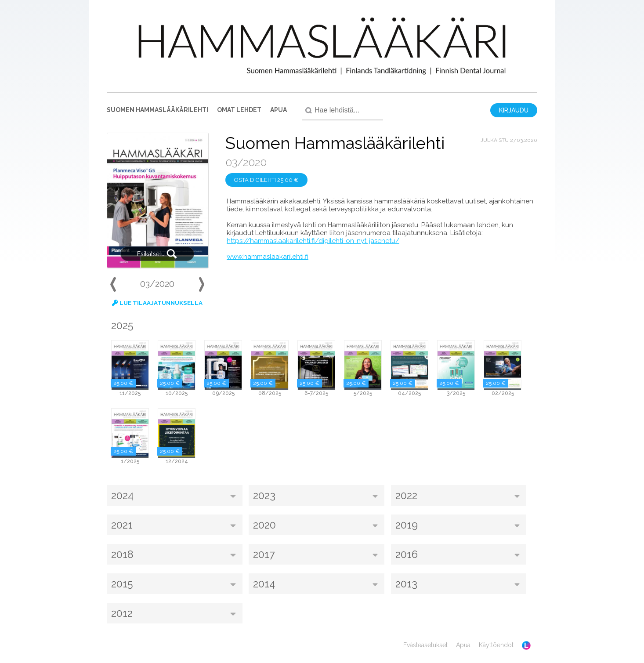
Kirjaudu (514, 110)
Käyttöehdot (496, 645)
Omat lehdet (239, 110)
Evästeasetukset (425, 645)
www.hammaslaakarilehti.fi (268, 257)
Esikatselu (157, 254)
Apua (279, 110)
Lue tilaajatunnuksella (157, 303)
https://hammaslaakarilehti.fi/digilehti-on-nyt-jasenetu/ (313, 241)
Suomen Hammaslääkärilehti (157, 110)
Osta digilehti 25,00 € (266, 180)
